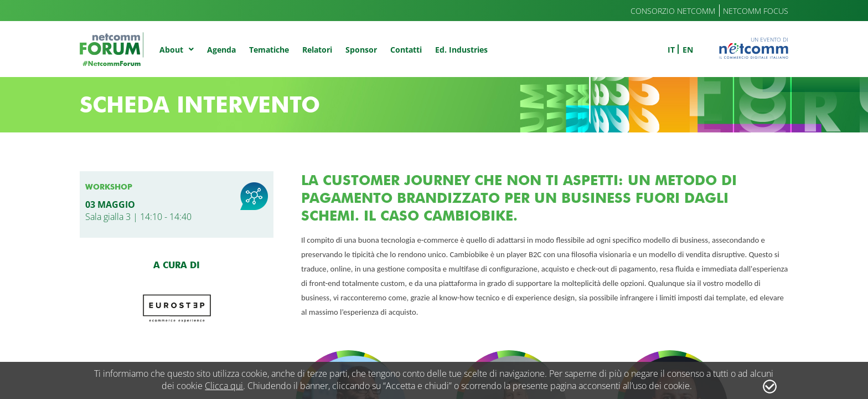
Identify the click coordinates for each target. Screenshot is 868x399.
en (688, 50)
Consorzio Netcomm (673, 11)
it (671, 50)
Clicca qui (224, 386)
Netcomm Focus (756, 11)
